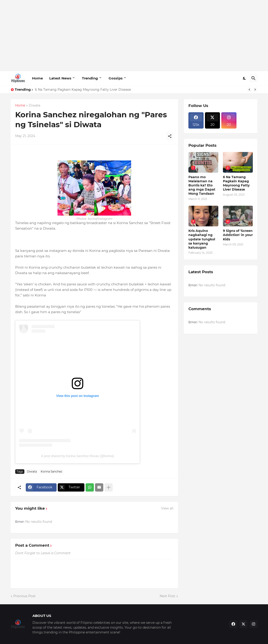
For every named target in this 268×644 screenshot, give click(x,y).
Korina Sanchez (51, 471)
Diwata (35, 106)
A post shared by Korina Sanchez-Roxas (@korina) (78, 456)
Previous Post (24, 596)
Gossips (116, 78)
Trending (90, 78)
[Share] (170, 136)
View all (167, 508)
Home (37, 78)
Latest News (60, 78)
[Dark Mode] (245, 78)
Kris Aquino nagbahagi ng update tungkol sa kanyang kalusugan (202, 239)
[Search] (254, 78)
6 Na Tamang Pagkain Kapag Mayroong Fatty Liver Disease (83, 90)
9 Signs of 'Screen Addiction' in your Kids (238, 235)
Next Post (167, 596)
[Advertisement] (134, 36)
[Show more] (109, 487)
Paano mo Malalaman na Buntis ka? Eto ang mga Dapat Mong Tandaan (202, 185)
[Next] (255, 90)
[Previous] (249, 90)
